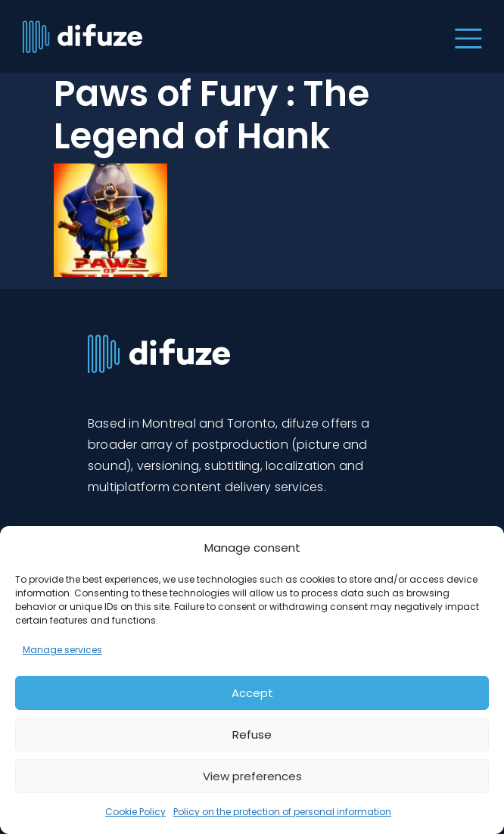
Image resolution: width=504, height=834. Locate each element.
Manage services (62, 650)
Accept (252, 693)
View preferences (252, 776)
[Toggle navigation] (465, 36)
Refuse (252, 734)
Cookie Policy (135, 812)
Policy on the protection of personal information (282, 812)
